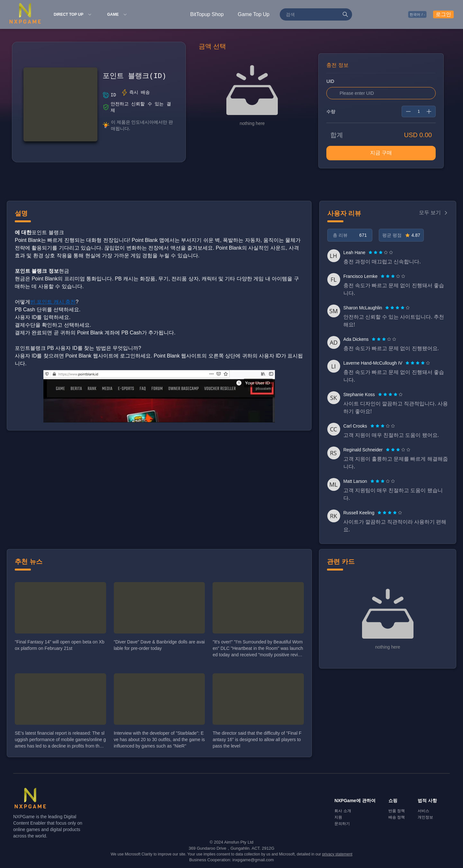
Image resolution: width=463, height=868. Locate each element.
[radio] (371, 252)
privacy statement (337, 854)
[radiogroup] (381, 252)
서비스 (423, 811)
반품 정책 (397, 811)
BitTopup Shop (207, 14)
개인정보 (425, 817)
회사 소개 (343, 811)
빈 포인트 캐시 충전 (53, 302)
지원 (338, 817)
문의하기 (342, 824)
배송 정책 (397, 817)
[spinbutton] (419, 111)
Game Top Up (254, 14)
